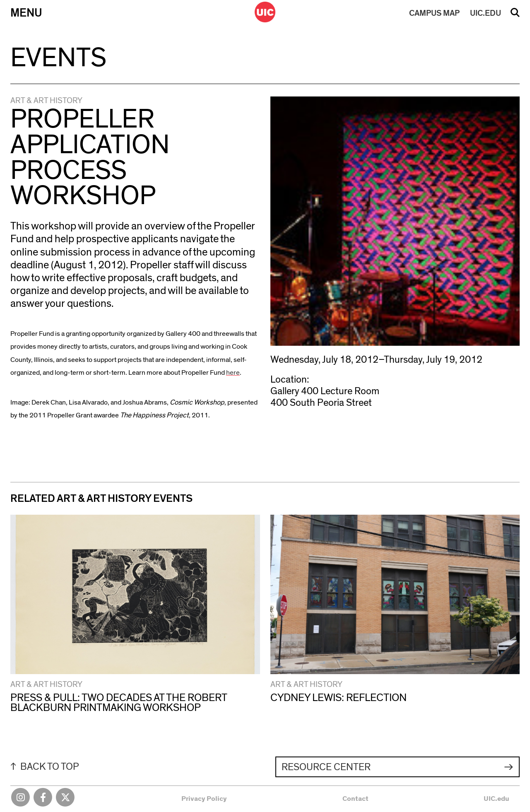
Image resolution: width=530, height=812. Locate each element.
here (233, 372)
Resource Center (326, 767)
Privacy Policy (204, 799)
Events (58, 58)
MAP (434, 13)
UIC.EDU (485, 13)
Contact (355, 799)
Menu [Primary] (26, 13)
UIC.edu (496, 799)
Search (515, 15)
